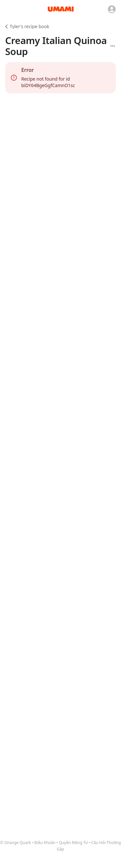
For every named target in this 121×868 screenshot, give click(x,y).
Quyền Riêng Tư (74, 843)
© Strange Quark (16, 843)
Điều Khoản (45, 843)
